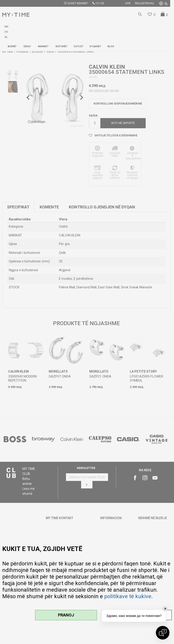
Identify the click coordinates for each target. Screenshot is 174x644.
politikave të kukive (128, 596)
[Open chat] (163, 633)
